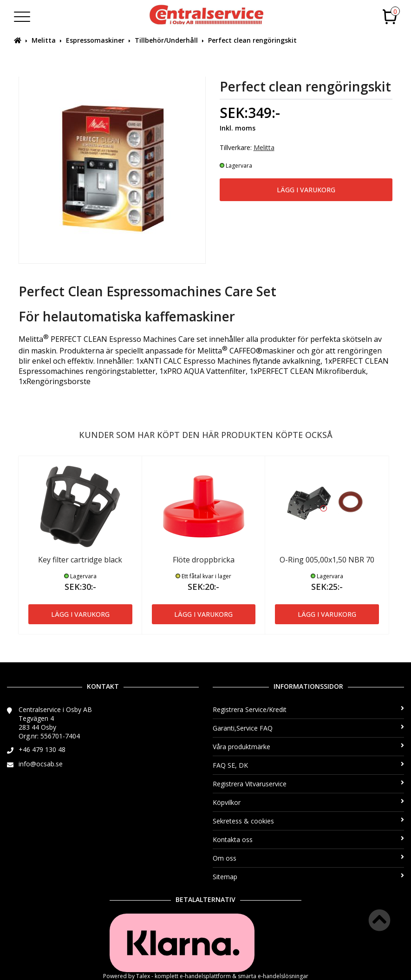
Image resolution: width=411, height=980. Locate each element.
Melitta (44, 40)
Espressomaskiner (95, 40)
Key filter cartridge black (80, 560)
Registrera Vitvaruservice (309, 784)
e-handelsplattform (205, 976)
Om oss (309, 858)
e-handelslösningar (283, 976)
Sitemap (309, 877)
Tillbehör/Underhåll (166, 40)
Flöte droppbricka (204, 560)
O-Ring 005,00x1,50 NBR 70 (327, 560)
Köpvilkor (309, 802)
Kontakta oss (309, 840)
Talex (143, 976)
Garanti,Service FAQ (309, 728)
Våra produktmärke (309, 747)
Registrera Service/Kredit (309, 709)
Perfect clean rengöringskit (252, 40)
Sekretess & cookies (309, 821)
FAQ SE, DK (309, 765)
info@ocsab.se (41, 764)
